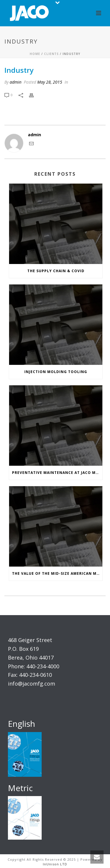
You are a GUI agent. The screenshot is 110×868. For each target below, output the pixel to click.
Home (35, 54)
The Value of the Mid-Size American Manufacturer (57, 573)
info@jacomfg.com (32, 684)
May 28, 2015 (50, 82)
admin (16, 82)
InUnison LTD (55, 864)
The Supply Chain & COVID (56, 271)
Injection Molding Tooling (56, 372)
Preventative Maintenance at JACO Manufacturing (57, 473)
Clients (51, 54)
